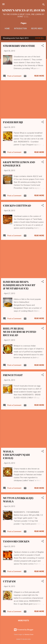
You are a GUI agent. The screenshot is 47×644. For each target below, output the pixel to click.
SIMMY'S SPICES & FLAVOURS (23, 10)
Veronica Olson (29, 635)
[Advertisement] (23, 99)
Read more (39, 76)
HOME (7, 29)
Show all (40, 38)
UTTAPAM (9, 581)
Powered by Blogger (24, 630)
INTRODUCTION (20, 29)
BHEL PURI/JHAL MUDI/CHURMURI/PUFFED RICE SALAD (20, 332)
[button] (43, 46)
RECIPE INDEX (37, 29)
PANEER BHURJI (13, 122)
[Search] (44, 5)
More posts (23, 621)
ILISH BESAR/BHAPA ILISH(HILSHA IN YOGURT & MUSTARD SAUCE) (19, 285)
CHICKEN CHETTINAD (17, 205)
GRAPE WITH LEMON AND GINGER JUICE (19, 164)
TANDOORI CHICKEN (16, 541)
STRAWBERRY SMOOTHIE (19, 46)
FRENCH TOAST (13, 375)
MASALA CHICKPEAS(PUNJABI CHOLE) (16, 455)
